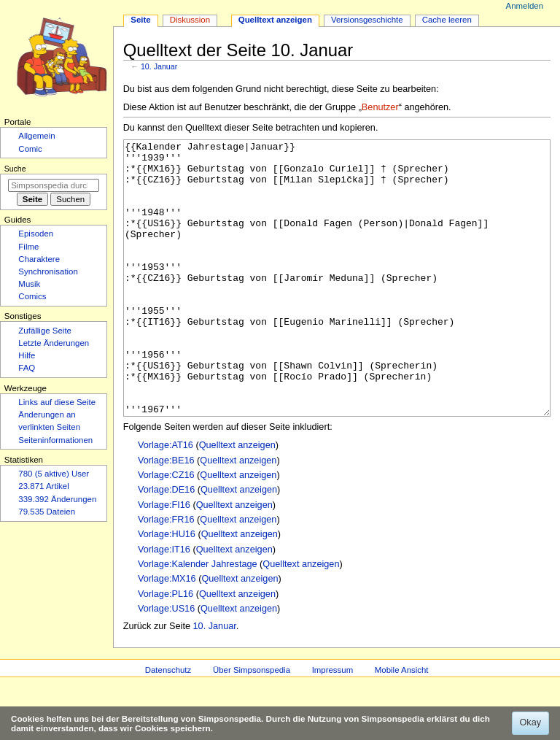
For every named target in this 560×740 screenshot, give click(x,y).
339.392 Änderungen (57, 499)
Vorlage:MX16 (167, 633)
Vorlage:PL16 (166, 649)
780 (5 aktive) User (54, 474)
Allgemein (36, 136)
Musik (29, 284)
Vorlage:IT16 (164, 604)
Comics (32, 296)
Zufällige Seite (45, 331)
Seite (140, 20)
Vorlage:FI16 (164, 560)
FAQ (27, 368)
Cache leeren (447, 20)
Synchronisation (48, 271)
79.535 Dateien (47, 512)
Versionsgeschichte (367, 20)
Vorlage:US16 (166, 663)
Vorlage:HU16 (167, 589)
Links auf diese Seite (57, 402)
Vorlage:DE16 (166, 544)
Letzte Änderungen (54, 343)
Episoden (36, 234)
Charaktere (39, 259)
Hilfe (27, 355)
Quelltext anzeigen (237, 500)
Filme (28, 247)
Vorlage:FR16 (166, 574)
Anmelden (525, 6)
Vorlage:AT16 (166, 500)
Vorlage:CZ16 (166, 530)
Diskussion (190, 20)
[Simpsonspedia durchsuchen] (54, 185)
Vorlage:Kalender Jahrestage (198, 619)
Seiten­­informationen (55, 440)
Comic (30, 149)
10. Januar (159, 66)
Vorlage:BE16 (166, 515)
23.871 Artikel (43, 486)
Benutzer (380, 107)
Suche (15, 169)
